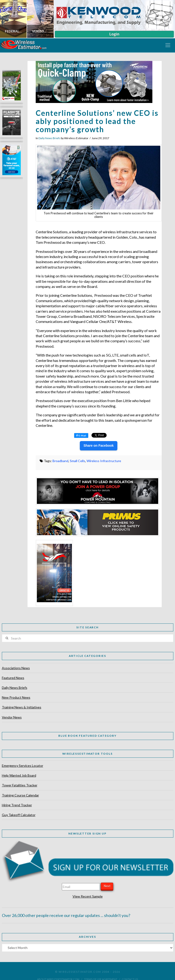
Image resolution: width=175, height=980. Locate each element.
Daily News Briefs (49, 138)
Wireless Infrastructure (104, 461)
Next (107, 886)
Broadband (60, 461)
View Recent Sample (88, 896)
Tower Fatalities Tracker (20, 785)
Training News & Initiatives (22, 707)
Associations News (16, 668)
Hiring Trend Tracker (17, 805)
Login (114, 34)
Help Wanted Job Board (19, 775)
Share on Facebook (99, 446)
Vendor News (12, 717)
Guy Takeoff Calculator (19, 815)
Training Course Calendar (20, 795)
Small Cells (77, 461)
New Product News (16, 697)
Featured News (13, 678)
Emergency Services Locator (23, 766)
